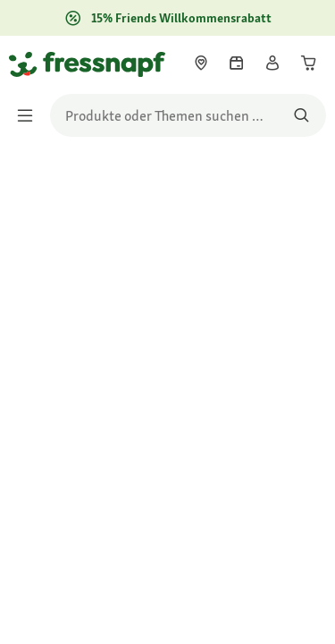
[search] (188, 115)
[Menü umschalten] (30, 115)
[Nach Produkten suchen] (301, 115)
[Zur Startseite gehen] (29, 64)
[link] (201, 63)
